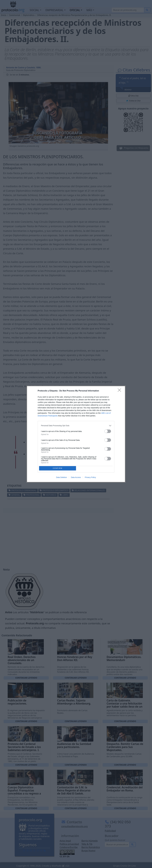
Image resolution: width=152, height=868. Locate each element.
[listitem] (76, 426)
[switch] (108, 431)
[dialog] (76, 434)
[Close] (120, 391)
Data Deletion (62, 477)
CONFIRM (58, 468)
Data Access (76, 477)
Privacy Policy (90, 477)
